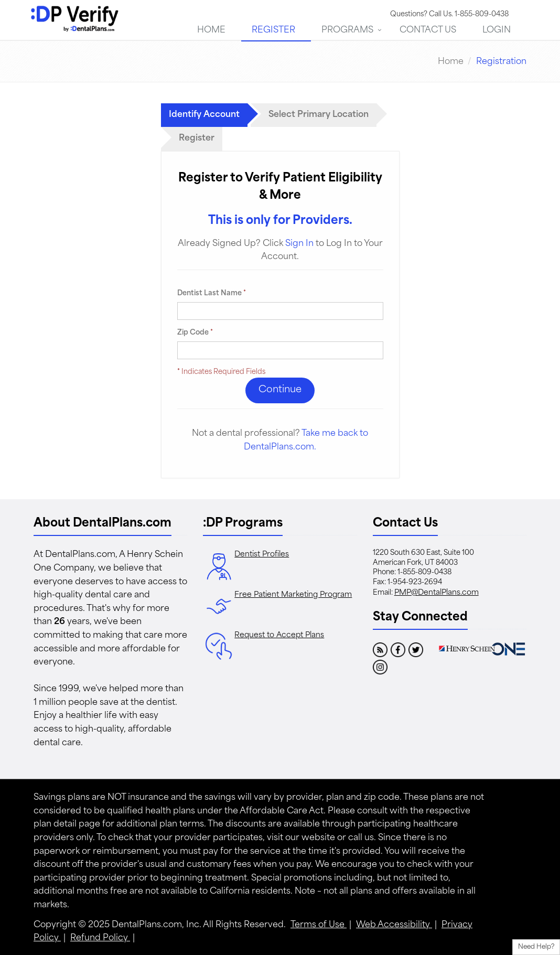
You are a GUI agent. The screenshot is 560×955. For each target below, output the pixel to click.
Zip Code (195, 333)
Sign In (299, 244)
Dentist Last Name (212, 293)
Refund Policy (100, 938)
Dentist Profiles (262, 555)
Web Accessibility (394, 925)
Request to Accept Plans (279, 635)
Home (211, 30)
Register (273, 30)
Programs (347, 30)
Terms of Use (319, 925)
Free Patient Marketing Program (293, 595)
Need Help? (536, 947)
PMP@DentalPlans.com (437, 593)
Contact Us (428, 30)
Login (497, 30)
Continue (280, 390)
